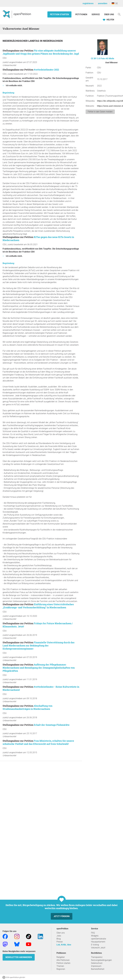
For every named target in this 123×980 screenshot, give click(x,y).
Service (96, 14)
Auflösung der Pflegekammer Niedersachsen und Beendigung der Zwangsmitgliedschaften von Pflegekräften (39, 668)
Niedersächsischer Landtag (21, 41)
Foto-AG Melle (107, 59)
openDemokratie (99, 939)
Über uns (61, 933)
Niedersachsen (53, 41)
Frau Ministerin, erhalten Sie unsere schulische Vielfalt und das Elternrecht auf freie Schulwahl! (38, 742)
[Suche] (119, 14)
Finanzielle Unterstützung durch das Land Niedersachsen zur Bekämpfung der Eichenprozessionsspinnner (39, 646)
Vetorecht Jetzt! (98, 948)
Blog (59, 939)
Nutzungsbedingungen (101, 960)
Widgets (95, 936)
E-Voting (95, 945)
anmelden (103, 3)
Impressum (96, 966)
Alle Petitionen (63, 960)
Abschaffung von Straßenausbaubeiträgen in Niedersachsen (27, 707)
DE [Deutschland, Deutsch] (115, 3)
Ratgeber (61, 957)
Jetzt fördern (62, 916)
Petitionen (82, 14)
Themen (60, 966)
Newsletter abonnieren (19, 957)
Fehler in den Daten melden (100, 112)
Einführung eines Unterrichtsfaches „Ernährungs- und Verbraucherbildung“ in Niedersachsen (38, 606)
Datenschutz (97, 963)
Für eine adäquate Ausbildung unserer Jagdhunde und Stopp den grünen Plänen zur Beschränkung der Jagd (41, 52)
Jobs (59, 936)
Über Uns (109, 14)
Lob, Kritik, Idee (64, 945)
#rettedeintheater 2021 (46, 70)
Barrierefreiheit (98, 969)
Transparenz (97, 957)
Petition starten (59, 14)
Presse (60, 942)
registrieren (88, 3)
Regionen (61, 969)
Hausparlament (98, 942)
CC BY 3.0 (96, 59)
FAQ (93, 933)
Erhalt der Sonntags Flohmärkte (52, 725)
